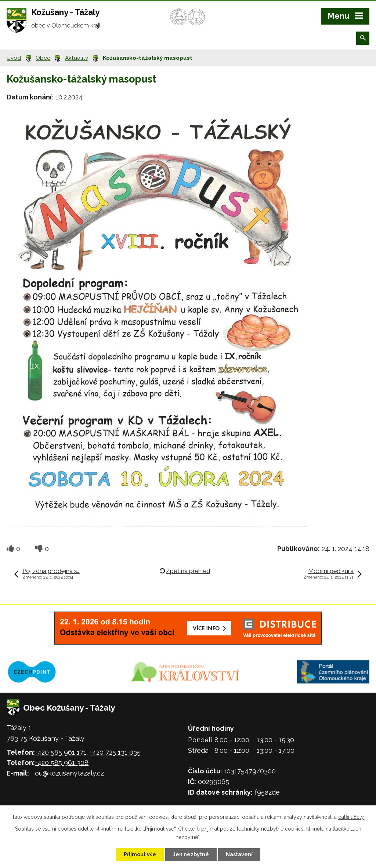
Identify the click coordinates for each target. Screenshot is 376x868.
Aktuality (77, 58)
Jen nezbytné (191, 854)
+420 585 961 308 (62, 763)
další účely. (351, 817)
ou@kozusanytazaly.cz (69, 773)
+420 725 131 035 (115, 752)
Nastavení (239, 854)
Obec (43, 58)
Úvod (14, 58)
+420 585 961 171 (61, 752)
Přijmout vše (140, 854)
